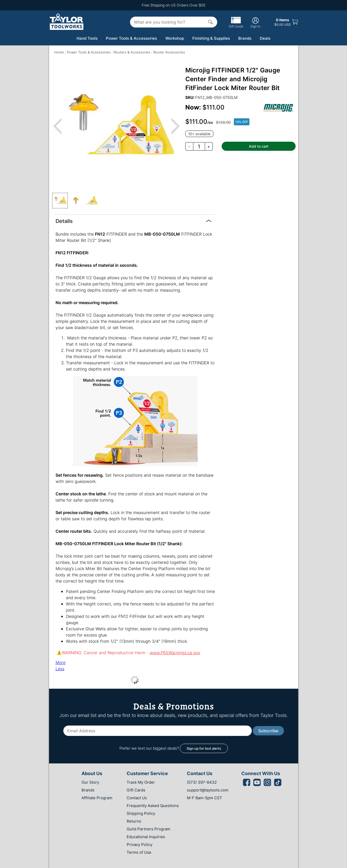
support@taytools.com (208, 790)
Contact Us (137, 798)
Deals (265, 38)
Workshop (175, 38)
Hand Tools (87, 38)
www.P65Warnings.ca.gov (175, 653)
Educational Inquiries (146, 837)
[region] (117, 126)
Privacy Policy (140, 845)
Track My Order (141, 782)
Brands (245, 38)
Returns (134, 821)
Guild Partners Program (148, 829)
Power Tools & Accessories (131, 38)
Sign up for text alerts (204, 748)
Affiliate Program (97, 798)
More (60, 662)
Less (60, 669)
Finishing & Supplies (211, 38)
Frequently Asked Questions (153, 806)
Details (64, 221)
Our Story (90, 782)
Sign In (255, 22)
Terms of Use (139, 852)
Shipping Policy (141, 813)
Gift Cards (236, 24)
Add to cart (259, 146)
